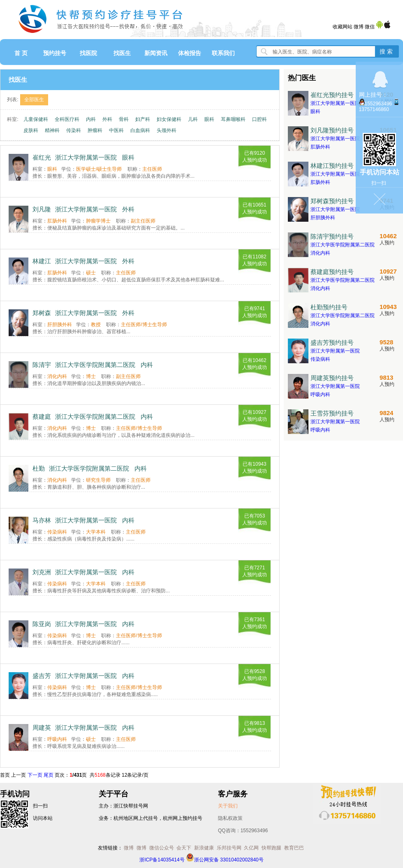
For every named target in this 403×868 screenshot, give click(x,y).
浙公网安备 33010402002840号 (225, 860)
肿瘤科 (95, 130)
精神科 (52, 130)
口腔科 (259, 119)
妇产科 (143, 119)
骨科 (124, 119)
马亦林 (42, 520)
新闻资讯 (156, 53)
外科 (107, 119)
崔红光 (42, 157)
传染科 (74, 130)
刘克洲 (42, 572)
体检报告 (190, 53)
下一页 (35, 775)
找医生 (122, 53)
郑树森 (42, 313)
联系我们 (223, 53)
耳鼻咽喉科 (233, 119)
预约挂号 (55, 53)
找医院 (88, 53)
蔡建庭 (42, 417)
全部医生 (34, 100)
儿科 (193, 119)
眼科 (209, 119)
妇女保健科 (169, 119)
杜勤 (39, 468)
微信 (370, 27)
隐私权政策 (230, 818)
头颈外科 (167, 130)
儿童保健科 (36, 119)
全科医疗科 (67, 119)
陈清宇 (42, 365)
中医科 (116, 130)
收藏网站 (343, 27)
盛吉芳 (42, 676)
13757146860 (374, 109)
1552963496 (379, 104)
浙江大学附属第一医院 (86, 157)
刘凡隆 (42, 209)
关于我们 (228, 806)
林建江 (42, 261)
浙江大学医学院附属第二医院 (95, 365)
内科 (91, 119)
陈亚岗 (42, 624)
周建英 (42, 728)
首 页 (21, 53)
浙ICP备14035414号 (162, 860)
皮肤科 (31, 130)
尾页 (49, 775)
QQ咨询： (243, 831)
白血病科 (140, 130)
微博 (359, 27)
